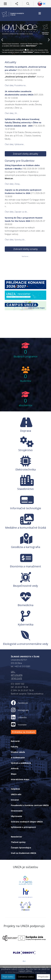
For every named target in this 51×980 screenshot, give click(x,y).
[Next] (48, 38)
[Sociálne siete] (17, 4)
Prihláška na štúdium (24, 732)
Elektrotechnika (26, 469)
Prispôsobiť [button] (43, 977)
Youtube (22, 725)
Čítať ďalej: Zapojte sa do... (17, 211)
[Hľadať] (28, 4)
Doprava (26, 431)
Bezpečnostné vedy (26, 586)
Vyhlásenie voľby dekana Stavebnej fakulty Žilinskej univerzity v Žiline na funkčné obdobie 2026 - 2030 (23, 122)
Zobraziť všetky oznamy (26, 240)
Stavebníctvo (26, 489)
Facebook (23, 703)
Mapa (14, 774)
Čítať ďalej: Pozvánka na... (16, 85)
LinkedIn (22, 717)
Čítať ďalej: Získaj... (11, 182)
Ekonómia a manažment (26, 566)
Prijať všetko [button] (8, 977)
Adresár (15, 768)
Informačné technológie (26, 508)
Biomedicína (26, 605)
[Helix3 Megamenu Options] (40, 13)
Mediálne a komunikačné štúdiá (26, 528)
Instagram (23, 710)
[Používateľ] (5, 4)
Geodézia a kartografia (26, 547)
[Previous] (3, 38)
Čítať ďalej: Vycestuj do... (17, 234)
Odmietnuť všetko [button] (26, 977)
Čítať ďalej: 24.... (11, 113)
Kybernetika (26, 624)
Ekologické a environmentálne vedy (26, 644)
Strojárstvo (26, 450)
